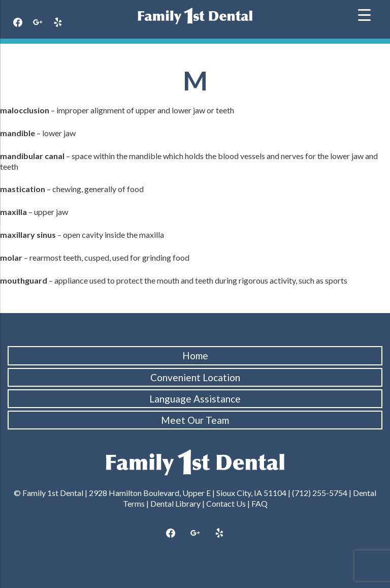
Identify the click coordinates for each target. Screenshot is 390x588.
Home (195, 355)
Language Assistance (195, 399)
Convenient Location (195, 377)
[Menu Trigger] (364, 14)
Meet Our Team (195, 420)
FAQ (259, 503)
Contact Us (226, 503)
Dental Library (175, 503)
